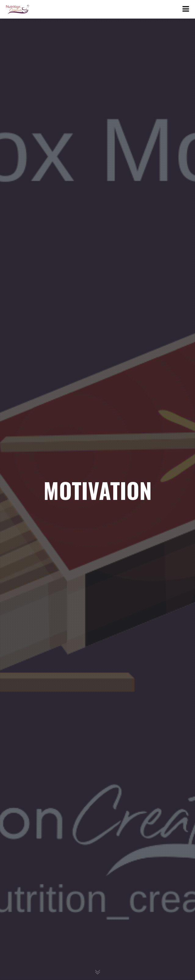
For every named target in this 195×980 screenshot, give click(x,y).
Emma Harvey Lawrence (47, 40)
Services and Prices (37, 79)
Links (21, 53)
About (22, 28)
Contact (24, 92)
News (21, 66)
